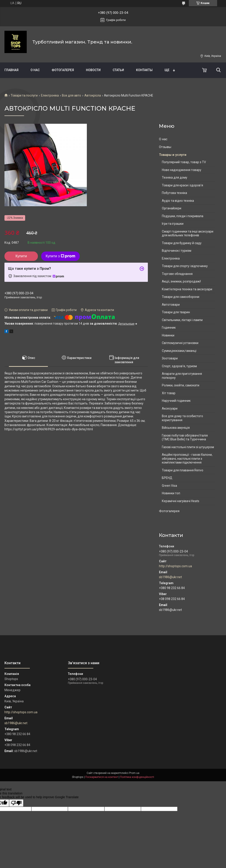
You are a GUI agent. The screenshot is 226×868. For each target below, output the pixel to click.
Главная (11, 70)
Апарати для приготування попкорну (182, 376)
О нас (35, 70)
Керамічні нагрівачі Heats (181, 501)
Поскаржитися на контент (102, 777)
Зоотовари (170, 358)
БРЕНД (167, 478)
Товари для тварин (176, 312)
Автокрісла (93, 95)
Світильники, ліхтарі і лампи (182, 320)
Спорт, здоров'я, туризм (179, 366)
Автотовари (171, 305)
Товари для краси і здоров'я (182, 185)
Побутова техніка (174, 193)
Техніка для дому (175, 177)
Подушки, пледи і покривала (183, 216)
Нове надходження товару (182, 170)
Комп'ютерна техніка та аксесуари (187, 289)
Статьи (118, 70)
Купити (21, 256)
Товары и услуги (173, 155)
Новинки (168, 335)
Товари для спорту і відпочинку (185, 266)
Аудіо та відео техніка (178, 201)
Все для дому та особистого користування (182, 418)
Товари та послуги (24, 95)
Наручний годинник (176, 401)
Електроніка (50, 95)
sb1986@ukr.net (170, 577)
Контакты (144, 70)
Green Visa (169, 486)
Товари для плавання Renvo (183, 470)
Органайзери (172, 208)
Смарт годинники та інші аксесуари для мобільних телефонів (188, 233)
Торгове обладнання (177, 274)
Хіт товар (169, 393)
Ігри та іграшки (173, 224)
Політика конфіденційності (137, 777)
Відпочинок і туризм (177, 251)
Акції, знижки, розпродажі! (181, 281)
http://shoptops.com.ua (175, 566)
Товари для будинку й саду (182, 243)
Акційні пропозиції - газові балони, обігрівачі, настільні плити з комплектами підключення (187, 459)
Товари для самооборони (181, 297)
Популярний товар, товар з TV (184, 162)
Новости (93, 70)
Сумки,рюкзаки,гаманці (179, 351)
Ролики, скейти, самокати (181, 385)
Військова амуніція (176, 428)
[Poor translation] (16, 803)
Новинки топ (171, 493)
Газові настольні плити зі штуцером (188, 447)
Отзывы (165, 147)
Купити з (60, 256)
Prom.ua (134, 773)
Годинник (169, 328)
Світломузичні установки (180, 343)
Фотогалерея (63, 70)
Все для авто (71, 95)
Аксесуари (170, 408)
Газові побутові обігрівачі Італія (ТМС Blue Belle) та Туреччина (185, 437)
